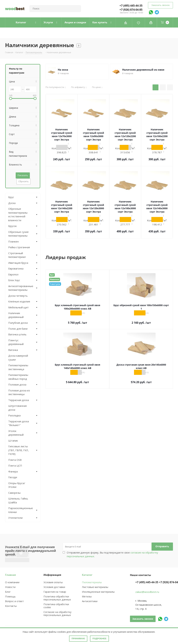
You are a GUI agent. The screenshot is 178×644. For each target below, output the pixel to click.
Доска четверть (18, 296)
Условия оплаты (53, 582)
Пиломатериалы (92, 582)
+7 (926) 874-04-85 (131, 10)
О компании (12, 582)
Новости (10, 587)
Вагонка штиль (17, 334)
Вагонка (13, 350)
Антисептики (90, 601)
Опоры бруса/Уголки (17, 485)
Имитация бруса (18, 263)
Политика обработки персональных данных (57, 598)
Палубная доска (18, 323)
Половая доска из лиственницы (19, 392)
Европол (13, 274)
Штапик (13, 441)
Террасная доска (19, 400)
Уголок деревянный (16, 433)
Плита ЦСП (15, 466)
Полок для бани (18, 329)
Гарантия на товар (55, 592)
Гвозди (13, 477)
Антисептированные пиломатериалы (20, 288)
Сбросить (24, 181)
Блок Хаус (14, 280)
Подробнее (99, 639)
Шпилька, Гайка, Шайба (18, 500)
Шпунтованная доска (17, 408)
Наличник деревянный (16, 315)
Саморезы (14, 493)
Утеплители (15, 518)
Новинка (55, 279)
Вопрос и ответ (14, 601)
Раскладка (14, 415)
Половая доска (17, 384)
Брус (11, 197)
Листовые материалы (95, 587)
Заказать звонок (160, 5)
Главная (10, 575)
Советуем (55, 284)
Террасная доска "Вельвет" (19, 423)
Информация (52, 575)
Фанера (13, 471)
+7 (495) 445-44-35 (131, 6)
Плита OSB (15, 460)
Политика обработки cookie (56, 606)
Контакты (11, 606)
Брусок (12, 226)
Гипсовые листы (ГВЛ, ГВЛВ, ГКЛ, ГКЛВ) (18, 450)
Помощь (10, 596)
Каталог (87, 575)
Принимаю (78, 639)
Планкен (13, 241)
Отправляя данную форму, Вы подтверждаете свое (112, 554)
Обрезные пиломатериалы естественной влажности (18, 214)
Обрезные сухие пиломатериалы (18, 234)
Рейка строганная (19, 247)
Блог (8, 592)
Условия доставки (54, 587)
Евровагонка (16, 268)
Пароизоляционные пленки (20, 510)
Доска (12, 203)
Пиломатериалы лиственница (18, 367)
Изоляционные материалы (98, 592)
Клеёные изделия (19, 301)
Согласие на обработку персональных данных (57, 613)
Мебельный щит (18, 307)
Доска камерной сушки (18, 358)
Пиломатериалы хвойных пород (18, 377)
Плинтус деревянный (16, 342)
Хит (52, 275)
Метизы (87, 596)
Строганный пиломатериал (17, 255)
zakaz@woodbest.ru (147, 592)
